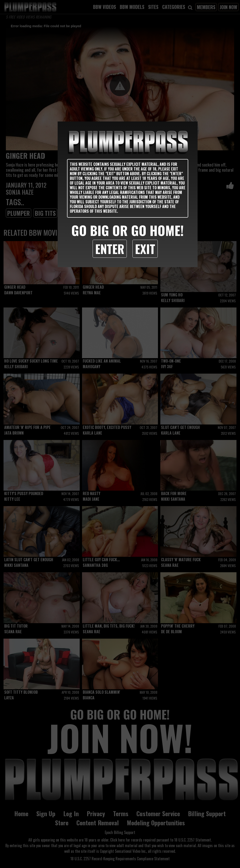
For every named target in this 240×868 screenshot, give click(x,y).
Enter (110, 249)
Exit (145, 249)
